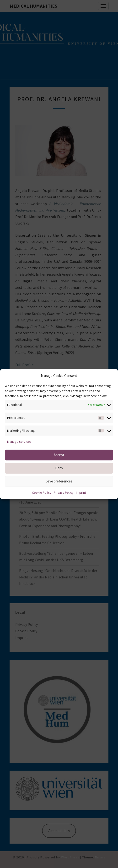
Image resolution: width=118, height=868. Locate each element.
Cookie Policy (42, 492)
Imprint (81, 492)
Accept (59, 455)
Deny (59, 468)
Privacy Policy (64, 492)
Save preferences (59, 481)
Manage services (19, 442)
